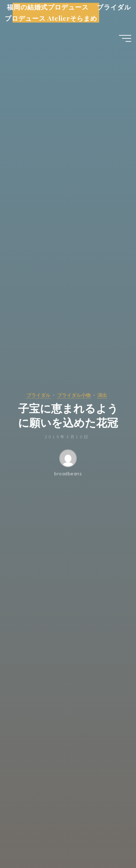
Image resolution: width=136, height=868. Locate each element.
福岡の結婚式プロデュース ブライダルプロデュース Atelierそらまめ (68, 13)
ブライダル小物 (74, 395)
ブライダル (39, 395)
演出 (102, 395)
